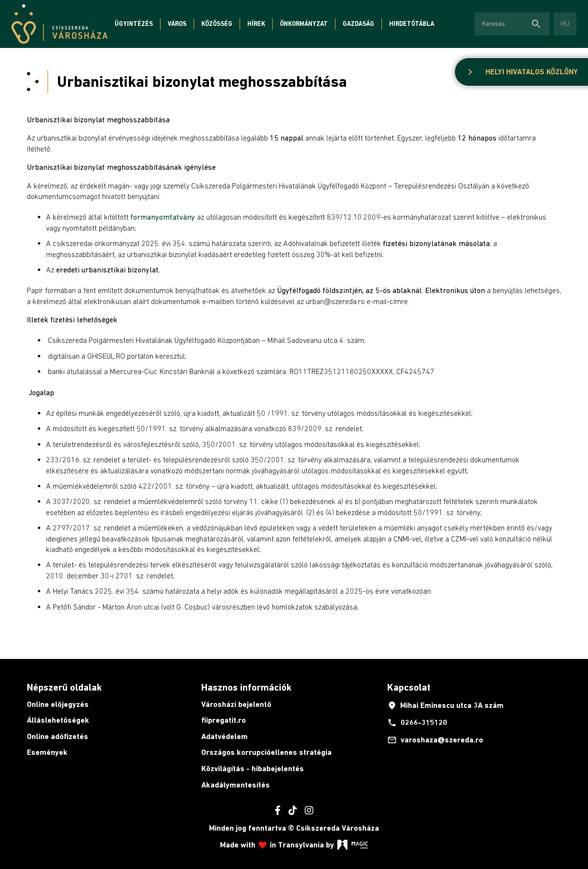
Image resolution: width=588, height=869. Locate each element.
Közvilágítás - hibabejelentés (253, 769)
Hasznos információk (246, 687)
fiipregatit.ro (224, 720)
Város (177, 24)
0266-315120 (417, 723)
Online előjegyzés (58, 704)
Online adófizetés (58, 736)
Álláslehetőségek (58, 720)
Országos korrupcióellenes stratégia (266, 752)
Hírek (256, 24)
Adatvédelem (225, 736)
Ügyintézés (134, 24)
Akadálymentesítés (236, 785)
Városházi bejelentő (236, 704)
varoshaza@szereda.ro (435, 740)
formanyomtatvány (163, 217)
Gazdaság (358, 24)
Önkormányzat (304, 24)
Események (47, 752)
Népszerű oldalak (64, 687)
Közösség (217, 24)
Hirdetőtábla (412, 24)
